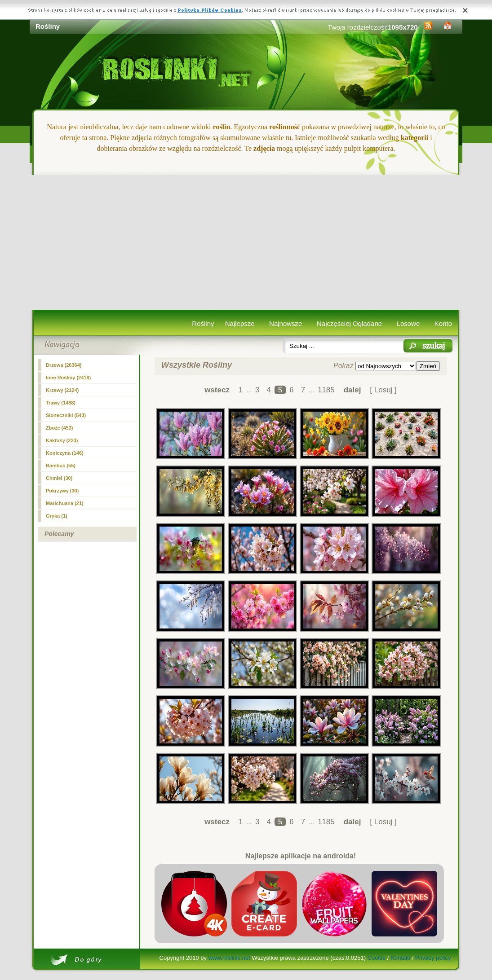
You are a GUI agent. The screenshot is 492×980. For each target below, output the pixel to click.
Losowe (408, 323)
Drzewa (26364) (64, 365)
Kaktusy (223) (62, 440)
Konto (443, 323)
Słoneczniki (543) (66, 415)
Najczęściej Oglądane (349, 323)
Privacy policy (433, 958)
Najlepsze (240, 323)
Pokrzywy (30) (62, 491)
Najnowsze (286, 323)
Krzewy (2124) (62, 390)
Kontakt (400, 958)
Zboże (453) (60, 428)
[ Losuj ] (383, 390)
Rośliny (203, 323)
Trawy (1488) (61, 403)
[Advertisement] (246, 242)
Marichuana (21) (65, 503)
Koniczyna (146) (65, 453)
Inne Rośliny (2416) (68, 378)
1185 (326, 390)
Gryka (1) (57, 516)
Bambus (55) (61, 466)
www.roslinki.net (229, 958)
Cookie (377, 958)
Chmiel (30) (59, 478)
